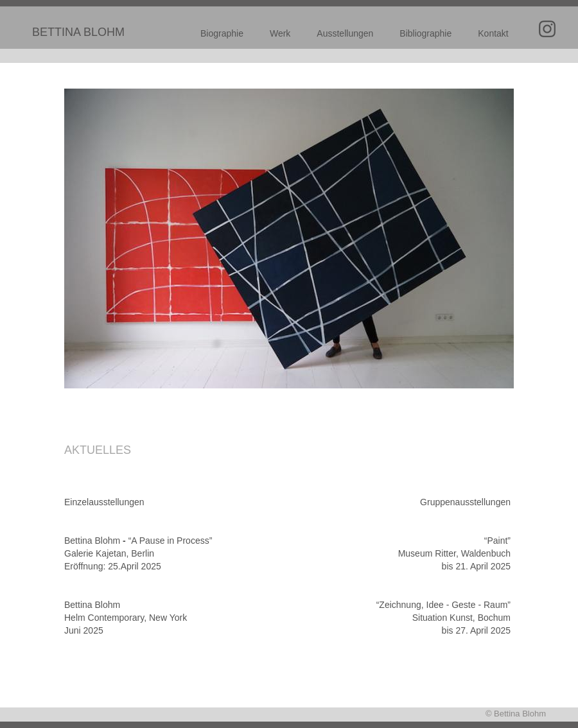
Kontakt (493, 33)
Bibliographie (425, 33)
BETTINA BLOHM (78, 32)
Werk (280, 33)
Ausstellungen (345, 33)
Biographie (222, 33)
